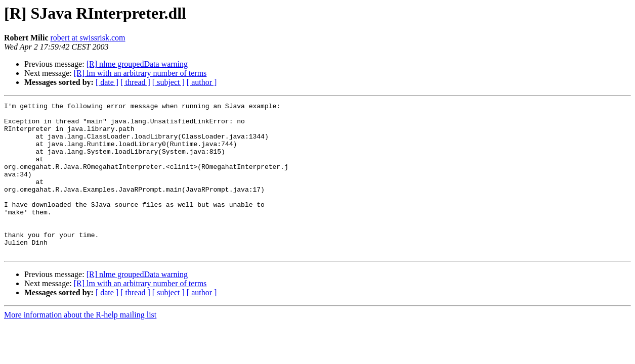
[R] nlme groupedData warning (137, 64)
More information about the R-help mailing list (80, 345)
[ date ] (107, 82)
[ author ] (202, 82)
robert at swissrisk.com (88, 38)
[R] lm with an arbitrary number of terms (140, 73)
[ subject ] (168, 82)
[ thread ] (135, 82)
